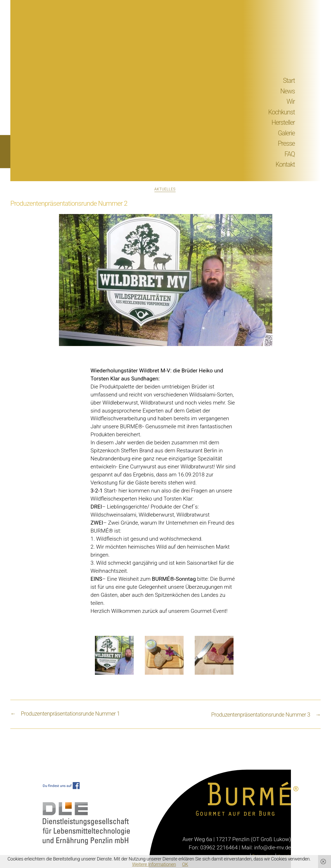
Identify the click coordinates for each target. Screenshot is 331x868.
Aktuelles (165, 190)
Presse (286, 144)
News (288, 91)
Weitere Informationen (154, 864)
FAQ (290, 154)
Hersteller (283, 123)
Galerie (287, 133)
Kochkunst (281, 112)
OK (185, 864)
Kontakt (285, 164)
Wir (291, 102)
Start (289, 81)
